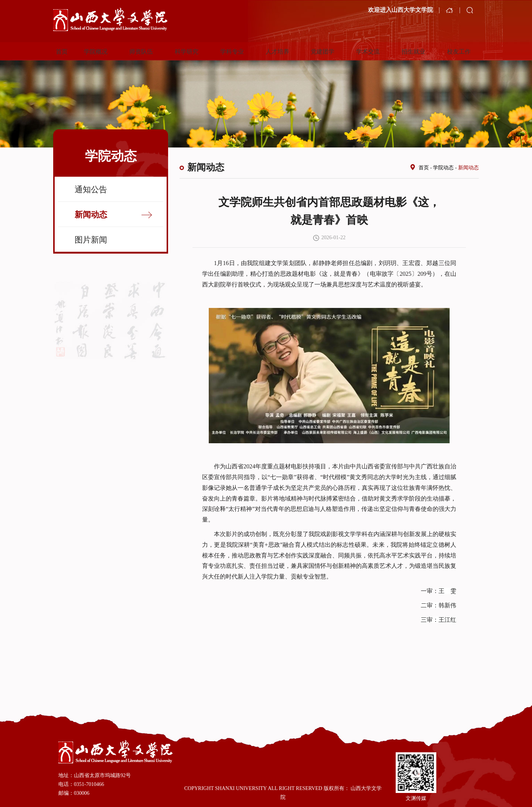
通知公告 (91, 189)
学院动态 (443, 168)
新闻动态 (91, 215)
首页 (424, 168)
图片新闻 (91, 240)
